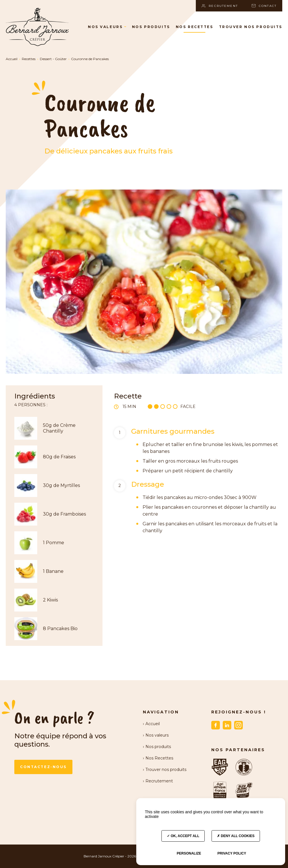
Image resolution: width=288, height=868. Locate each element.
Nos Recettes (195, 27)
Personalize (189, 853)
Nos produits (151, 27)
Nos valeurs (107, 27)
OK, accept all (183, 836)
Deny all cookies (236, 836)
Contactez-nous (43, 767)
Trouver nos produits (251, 27)
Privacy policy (232, 853)
